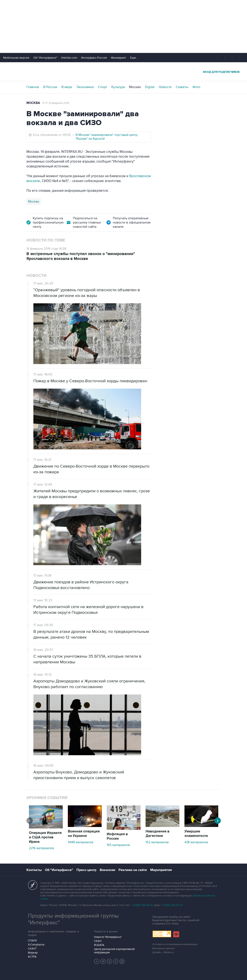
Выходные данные (164, 948)
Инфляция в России (117, 836)
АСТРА (32, 957)
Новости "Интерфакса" (108, 937)
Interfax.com (69, 58)
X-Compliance (36, 945)
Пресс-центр (86, 870)
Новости (165, 87)
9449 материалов (81, 842)
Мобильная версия (16, 58)
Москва (135, 87)
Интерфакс (124, 72)
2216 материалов (41, 848)
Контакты (34, 870)
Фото (196, 87)
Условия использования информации (175, 944)
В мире (67, 87)
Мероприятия (161, 870)
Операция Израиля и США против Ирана (45, 837)
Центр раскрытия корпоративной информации (114, 951)
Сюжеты (182, 87)
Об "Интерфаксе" (45, 58)
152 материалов (157, 842)
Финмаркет (119, 58)
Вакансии (107, 870)
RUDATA (99, 945)
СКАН (98, 941)
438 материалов (196, 842)
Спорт (102, 87)
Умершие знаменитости (196, 834)
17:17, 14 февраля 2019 (56, 103)
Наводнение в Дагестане (158, 834)
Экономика (85, 87)
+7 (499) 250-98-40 (142, 905)
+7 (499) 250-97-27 (172, 905)
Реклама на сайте (133, 870)
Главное (33, 87)
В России (50, 87)
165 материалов (118, 845)
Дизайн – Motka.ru (163, 952)
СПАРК (32, 941)
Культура (118, 87)
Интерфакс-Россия (94, 58)
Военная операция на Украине (84, 834)
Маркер (33, 953)
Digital (150, 87)
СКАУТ (32, 949)
